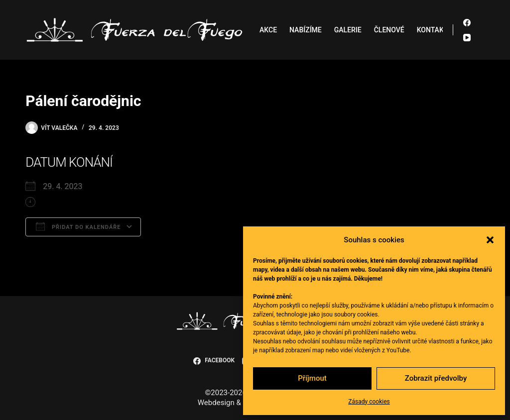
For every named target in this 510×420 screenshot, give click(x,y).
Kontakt (433, 30)
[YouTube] (467, 38)
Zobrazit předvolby (436, 378)
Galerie (348, 30)
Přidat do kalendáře (78, 226)
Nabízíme (306, 30)
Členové (389, 30)
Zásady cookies (369, 402)
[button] (490, 240)
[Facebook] (467, 23)
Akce (268, 30)
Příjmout (312, 378)
